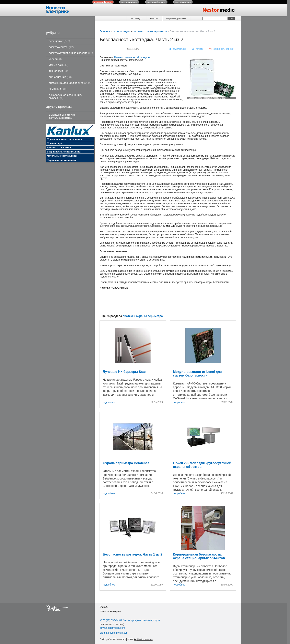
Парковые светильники (61, 160)
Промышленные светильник (64, 139)
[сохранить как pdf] (221, 49)
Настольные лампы (59, 147)
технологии (59, 71)
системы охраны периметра (150, 31)
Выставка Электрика (62, 116)
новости (154, 18)
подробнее (109, 402)
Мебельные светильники (62, 156)
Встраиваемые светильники (64, 152)
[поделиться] (177, 49)
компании (58, 89)
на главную (136, 18)
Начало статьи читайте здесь (132, 57)
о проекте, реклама (176, 18)
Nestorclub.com (145, 639)
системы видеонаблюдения (70, 83)
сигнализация (60, 77)
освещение (59, 41)
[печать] (198, 49)
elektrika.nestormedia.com (114, 633)
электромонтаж (61, 47)
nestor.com (103, 2)
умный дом (59, 65)
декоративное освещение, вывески (65, 96)
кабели (55, 59)
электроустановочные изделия (71, 53)
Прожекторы (55, 143)
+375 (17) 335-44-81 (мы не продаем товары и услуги (130, 620)
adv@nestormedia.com (112, 628)
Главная (105, 31)
